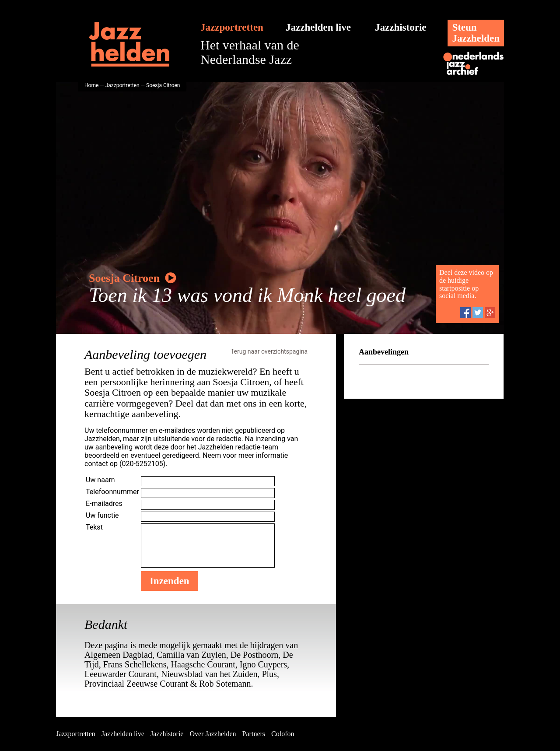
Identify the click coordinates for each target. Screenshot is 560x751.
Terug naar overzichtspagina (269, 351)
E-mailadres (104, 504)
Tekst (94, 527)
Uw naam (100, 480)
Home (91, 85)
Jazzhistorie (401, 27)
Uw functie (102, 515)
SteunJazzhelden (476, 33)
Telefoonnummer (112, 492)
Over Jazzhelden (213, 734)
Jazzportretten (232, 27)
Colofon (283, 734)
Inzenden (170, 581)
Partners (254, 734)
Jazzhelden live (318, 27)
